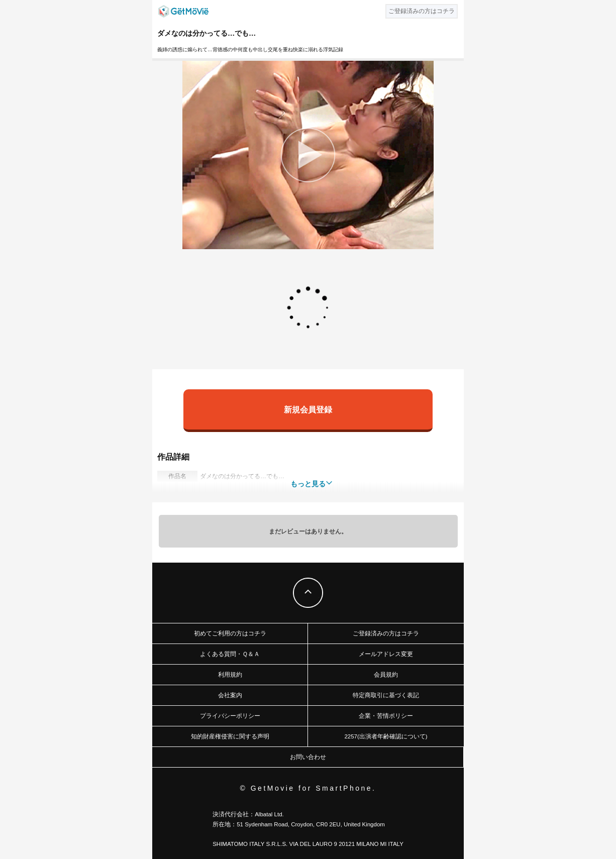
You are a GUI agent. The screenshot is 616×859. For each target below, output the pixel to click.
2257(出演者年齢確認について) (386, 736)
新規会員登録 (308, 409)
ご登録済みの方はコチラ (386, 633)
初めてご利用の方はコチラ (230, 633)
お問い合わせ (308, 757)
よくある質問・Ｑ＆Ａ (230, 654)
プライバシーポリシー (230, 716)
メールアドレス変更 (386, 654)
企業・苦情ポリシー (386, 716)
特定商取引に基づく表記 (386, 695)
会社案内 (230, 695)
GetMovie (183, 11)
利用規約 (230, 675)
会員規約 (386, 675)
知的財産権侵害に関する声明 (230, 736)
